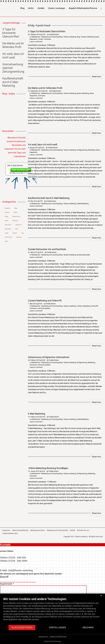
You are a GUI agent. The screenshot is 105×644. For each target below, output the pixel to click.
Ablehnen (88, 628)
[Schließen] (101, 596)
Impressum (43, 637)
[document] (52, 611)
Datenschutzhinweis (58, 637)
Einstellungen (57, 628)
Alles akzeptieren (22, 628)
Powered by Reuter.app (52, 641)
